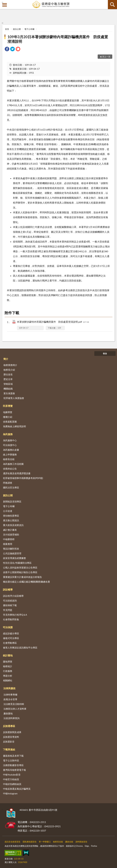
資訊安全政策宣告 (12, 842)
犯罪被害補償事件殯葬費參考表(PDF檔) (23, 478)
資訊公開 (17, 29)
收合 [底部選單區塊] (105, 353)
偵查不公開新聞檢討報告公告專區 (20, 572)
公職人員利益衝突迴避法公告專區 (20, 568)
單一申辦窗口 (45, 842)
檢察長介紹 (9, 370)
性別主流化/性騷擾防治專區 (17, 563)
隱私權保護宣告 (30, 842)
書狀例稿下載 (10, 605)
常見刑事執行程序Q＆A (15, 615)
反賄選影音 (9, 742)
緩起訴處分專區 (11, 633)
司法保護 (8, 627)
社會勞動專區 (10, 643)
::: (2, 2)
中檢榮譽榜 (9, 539)
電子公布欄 (29, 29)
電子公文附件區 (11, 760)
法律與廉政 (9, 688)
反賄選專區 (9, 726)
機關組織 (8, 389)
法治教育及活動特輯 (14, 704)
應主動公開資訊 (11, 520)
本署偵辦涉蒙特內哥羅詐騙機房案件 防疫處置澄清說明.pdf (53, 322)
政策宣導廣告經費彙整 (14, 558)
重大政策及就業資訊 (13, 525)
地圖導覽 (8, 412)
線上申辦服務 (10, 454)
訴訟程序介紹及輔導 (13, 596)
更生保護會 (9, 393)
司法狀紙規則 (10, 601)
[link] (7, 49)
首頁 (7, 29)
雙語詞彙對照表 (11, 549)
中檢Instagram (10, 793)
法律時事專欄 (10, 695)
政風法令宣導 (10, 699)
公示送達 (8, 511)
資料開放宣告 (81, 842)
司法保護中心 (10, 445)
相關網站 (8, 680)
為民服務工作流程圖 (13, 464)
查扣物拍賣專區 (11, 516)
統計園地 (8, 655)
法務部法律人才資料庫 (15, 709)
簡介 (6, 359)
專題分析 (8, 676)
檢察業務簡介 (10, 365)
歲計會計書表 (10, 530)
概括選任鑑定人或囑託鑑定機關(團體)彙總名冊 (27, 582)
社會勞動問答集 (11, 619)
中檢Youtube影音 (12, 775)
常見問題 (8, 610)
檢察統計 (8, 666)
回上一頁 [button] (106, 57)
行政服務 (8, 671)
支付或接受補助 (11, 534)
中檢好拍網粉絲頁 (12, 784)
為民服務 (8, 434)
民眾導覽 (8, 406)
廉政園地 (8, 713)
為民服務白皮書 (11, 450)
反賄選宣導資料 (11, 737)
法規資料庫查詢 (12, 718)
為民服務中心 (10, 440)
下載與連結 (9, 749)
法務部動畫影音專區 (13, 765)
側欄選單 (5, 5)
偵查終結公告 (10, 469)
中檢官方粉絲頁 (11, 779)
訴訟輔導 (8, 589)
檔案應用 (8, 544)
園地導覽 (8, 662)
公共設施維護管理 (12, 553)
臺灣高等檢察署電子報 (14, 770)
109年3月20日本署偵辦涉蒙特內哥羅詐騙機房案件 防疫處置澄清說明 (58, 39)
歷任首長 (8, 374)
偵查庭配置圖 (10, 422)
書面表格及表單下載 (13, 756)
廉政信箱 (69, 842)
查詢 (112, 5)
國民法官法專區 (11, 487)
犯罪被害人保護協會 (14, 398)
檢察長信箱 (9, 459)
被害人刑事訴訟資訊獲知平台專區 (20, 648)
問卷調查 (8, 483)
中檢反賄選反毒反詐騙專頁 (17, 789)
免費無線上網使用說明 (14, 426)
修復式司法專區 (11, 638)
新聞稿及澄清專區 (12, 501)
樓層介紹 (8, 417)
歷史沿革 (8, 379)
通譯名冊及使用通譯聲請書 (17, 473)
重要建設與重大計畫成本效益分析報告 (22, 577)
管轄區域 (8, 384)
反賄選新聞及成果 (12, 732)
